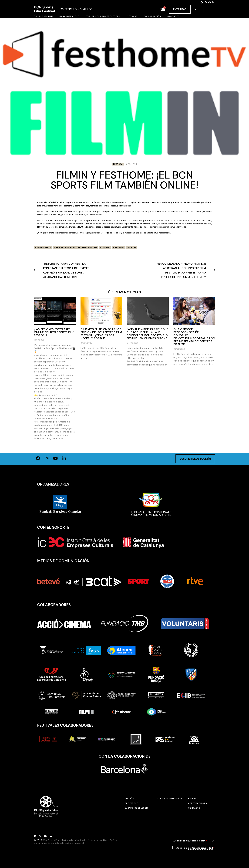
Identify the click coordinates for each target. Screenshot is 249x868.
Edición (130, 798)
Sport (133, 248)
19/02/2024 (131, 164)
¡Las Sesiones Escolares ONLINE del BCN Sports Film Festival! (54, 332)
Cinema (106, 248)
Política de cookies (97, 840)
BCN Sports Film (65, 248)
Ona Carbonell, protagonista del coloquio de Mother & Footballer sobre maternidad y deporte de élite (194, 337)
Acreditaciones (198, 803)
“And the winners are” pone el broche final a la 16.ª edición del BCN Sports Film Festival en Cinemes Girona (148, 334)
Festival (118, 164)
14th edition (44, 248)
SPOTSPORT (131, 803)
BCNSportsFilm (88, 248)
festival (120, 248)
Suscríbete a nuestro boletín (190, 841)
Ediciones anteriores (169, 798)
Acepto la (195, 848)
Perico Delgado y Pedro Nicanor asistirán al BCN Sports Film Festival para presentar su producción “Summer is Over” (186, 270)
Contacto (194, 808)
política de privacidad (200, 848)
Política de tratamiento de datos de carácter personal (76, 842)
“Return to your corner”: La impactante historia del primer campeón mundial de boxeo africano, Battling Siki (62, 270)
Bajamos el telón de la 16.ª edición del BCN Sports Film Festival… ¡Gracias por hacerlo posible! (101, 334)
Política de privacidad (74, 840)
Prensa (192, 798)
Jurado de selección (138, 808)
